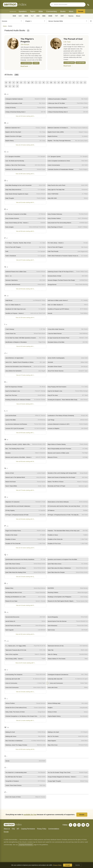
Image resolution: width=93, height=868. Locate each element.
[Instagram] (79, 828)
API (18, 832)
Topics (33, 11)
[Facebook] (70, 828)
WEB (26, 16)
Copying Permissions (28, 832)
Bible (41, 11)
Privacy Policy (42, 832)
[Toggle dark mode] (88, 5)
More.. (72, 11)
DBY (62, 16)
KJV (20, 16)
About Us (7, 832)
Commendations (54, 832)
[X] (75, 828)
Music (78, 16)
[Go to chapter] (91, 21)
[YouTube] (87, 828)
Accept (68, 865)
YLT (32, 16)
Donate (81, 11)
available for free (30, 817)
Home (5, 26)
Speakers (23, 11)
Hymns (71, 16)
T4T (56, 16)
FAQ (13, 832)
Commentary (52, 11)
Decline (78, 865)
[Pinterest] (83, 828)
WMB (50, 16)
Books (63, 11)
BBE (44, 16)
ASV (38, 16)
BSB (14, 16)
